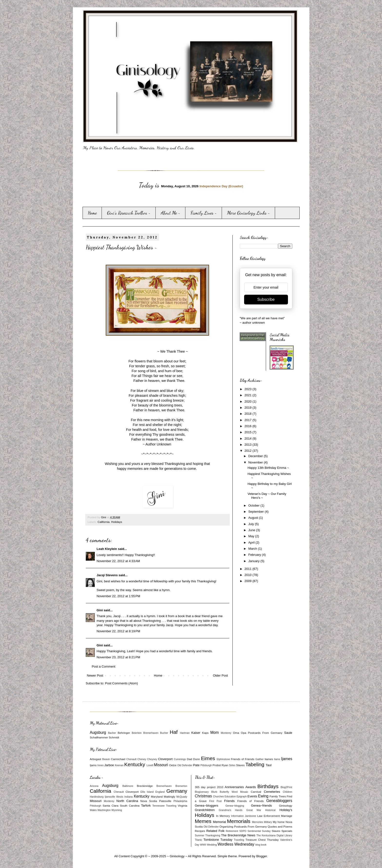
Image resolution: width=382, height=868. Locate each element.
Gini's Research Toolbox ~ (129, 213)
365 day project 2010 (209, 787)
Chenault (132, 759)
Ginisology (286, 806)
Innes (100, 765)
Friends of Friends (243, 759)
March (253, 549)
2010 (249, 575)
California (103, 522)
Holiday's (286, 810)
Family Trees (278, 796)
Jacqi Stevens (107, 575)
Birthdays (268, 786)
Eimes (208, 758)
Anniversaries (234, 787)
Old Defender (185, 765)
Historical (270, 810)
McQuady (182, 797)
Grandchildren (205, 810)
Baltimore (128, 786)
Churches (218, 797)
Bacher (112, 733)
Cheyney (152, 759)
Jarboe (109, 765)
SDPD (243, 831)
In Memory (223, 816)
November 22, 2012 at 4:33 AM (118, 561)
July (252, 524)
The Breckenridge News (238, 835)
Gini (100, 610)
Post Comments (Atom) (121, 683)
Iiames (269, 759)
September (256, 512)
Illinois (120, 797)
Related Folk (215, 831)
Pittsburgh (206, 765)
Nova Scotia (149, 801)
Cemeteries (272, 792)
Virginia (183, 806)
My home (279, 822)
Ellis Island (147, 792)
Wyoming (117, 810)
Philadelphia (180, 801)
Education (230, 797)
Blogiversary (202, 792)
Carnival (256, 792)
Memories (258, 822)
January (254, 561)
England (160, 792)
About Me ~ (171, 213)
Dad (189, 759)
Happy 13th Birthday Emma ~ (268, 468)
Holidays (117, 522)
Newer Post (95, 675)
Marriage (286, 816)
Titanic (199, 840)
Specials (287, 831)
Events (252, 796)
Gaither (259, 759)
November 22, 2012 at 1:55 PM (119, 596)
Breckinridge (145, 786)
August (254, 518)
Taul (269, 765)
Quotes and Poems (280, 826)
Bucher (164, 733)
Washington (104, 810)
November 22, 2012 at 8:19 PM (119, 631)
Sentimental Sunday (259, 831)
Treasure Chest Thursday (262, 840)
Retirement (232, 831)
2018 (249, 414)
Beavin (106, 759)
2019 (249, 408)
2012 (249, 451)
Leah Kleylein (107, 549)
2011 (249, 569)
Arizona (94, 786)
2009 (249, 581)
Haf (174, 732)
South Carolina (130, 806)
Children (288, 792)
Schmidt (114, 737)
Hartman (185, 733)
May (252, 536)
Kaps (205, 733)
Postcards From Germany (265, 733)
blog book (261, 845)
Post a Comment (104, 666)
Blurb (214, 792)
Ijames (287, 759)
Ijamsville (110, 797)
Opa (244, 733)
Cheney (142, 759)
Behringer (124, 733)
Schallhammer (99, 737)
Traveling (171, 806)
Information (238, 816)
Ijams (93, 765)
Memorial (219, 822)
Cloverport (165, 759)
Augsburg (98, 732)
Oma (236, 733)
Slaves (240, 765)
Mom (215, 732)
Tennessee (158, 806)
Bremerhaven (151, 733)
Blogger (262, 856)
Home (92, 213)
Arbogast (96, 759)
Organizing (226, 826)
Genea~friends (261, 806)
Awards (251, 787)
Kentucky (135, 764)
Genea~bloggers (207, 806)
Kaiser (196, 733)
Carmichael (118, 759)
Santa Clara (110, 806)
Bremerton (181, 786)
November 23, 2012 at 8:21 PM (119, 657)
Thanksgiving (213, 835)
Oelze (173, 765)
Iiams (277, 759)
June (252, 530)
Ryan (225, 765)
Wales (93, 810)
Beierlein (137, 733)
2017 (249, 420)
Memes (203, 821)
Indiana (128, 797)
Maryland (157, 797)
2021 (249, 395)
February (255, 555)
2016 (249, 426)
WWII (203, 845)
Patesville (165, 801)
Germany (177, 791)
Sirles (232, 765)
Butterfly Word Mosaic (234, 792)
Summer (200, 835)
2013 (249, 445)
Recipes (200, 831)
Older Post (220, 675)
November (256, 462)
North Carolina (127, 801)
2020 (249, 401)
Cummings (180, 759)
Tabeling (255, 764)
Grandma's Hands (231, 810)
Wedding (212, 845)
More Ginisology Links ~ (248, 213)
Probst (217, 765)
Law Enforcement (269, 816)
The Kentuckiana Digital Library (274, 835)
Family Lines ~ (204, 213)
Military (268, 822)
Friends (229, 801)
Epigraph (242, 797)
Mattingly (169, 797)
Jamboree (250, 816)
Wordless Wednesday (236, 844)
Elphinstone (223, 759)
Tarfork (146, 806)
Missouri (161, 765)
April (252, 542)
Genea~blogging (235, 806)
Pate (196, 765)
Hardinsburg (97, 797)
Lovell (150, 765)
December (256, 456)
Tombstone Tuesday (218, 840)
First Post (215, 801)
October (254, 505)
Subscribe (266, 299)
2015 (249, 432)
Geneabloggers (279, 801)
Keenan (119, 765)
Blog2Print (286, 787)
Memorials (239, 821)
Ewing (263, 796)
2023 (249, 389)
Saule (288, 733)
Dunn (197, 759)
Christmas (203, 796)
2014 (249, 439)
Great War (254, 810)
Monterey (226, 733)
